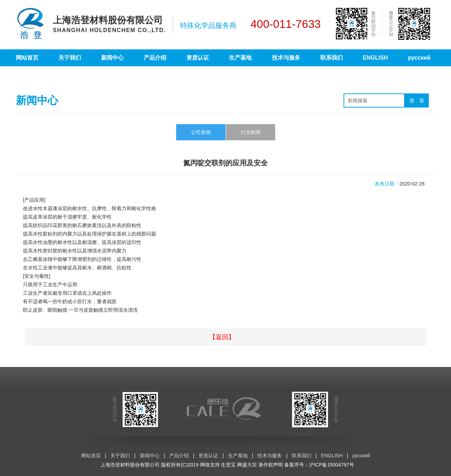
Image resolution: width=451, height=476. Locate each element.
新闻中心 (112, 58)
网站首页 (27, 58)
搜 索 (417, 100)
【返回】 (222, 337)
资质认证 (198, 58)
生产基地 (240, 58)
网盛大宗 (247, 465)
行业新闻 (251, 132)
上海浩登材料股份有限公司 (130, 465)
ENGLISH (375, 58)
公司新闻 (201, 132)
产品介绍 (155, 58)
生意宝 (228, 465)
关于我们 (70, 58)
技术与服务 (286, 58)
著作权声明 (271, 465)
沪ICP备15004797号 (332, 465)
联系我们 (332, 58)
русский (419, 58)
